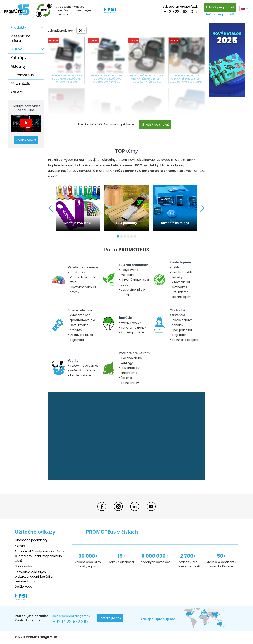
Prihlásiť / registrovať (220, 7)
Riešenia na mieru (21, 38)
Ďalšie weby (24, 587)
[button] (118, 236)
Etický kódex (24, 566)
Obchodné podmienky (31, 540)
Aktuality (18, 66)
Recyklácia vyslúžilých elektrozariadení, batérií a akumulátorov (34, 576)
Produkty (18, 27)
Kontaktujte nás (110, 618)
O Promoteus (22, 75)
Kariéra (17, 92)
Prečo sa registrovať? (220, 14)
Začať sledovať (26, 140)
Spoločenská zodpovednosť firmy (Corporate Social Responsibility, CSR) (39, 556)
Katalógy (18, 58)
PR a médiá (21, 84)
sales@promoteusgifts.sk (180, 7)
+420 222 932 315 (180, 12)
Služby (16, 49)
